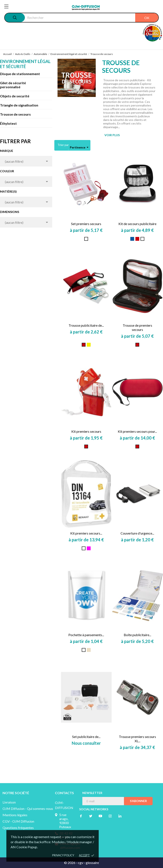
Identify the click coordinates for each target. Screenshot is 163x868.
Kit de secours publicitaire (137, 224)
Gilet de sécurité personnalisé (13, 85)
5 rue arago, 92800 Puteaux (65, 821)
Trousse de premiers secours (137, 327)
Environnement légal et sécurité (25, 64)
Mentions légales (15, 815)
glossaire (92, 863)
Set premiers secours (86, 224)
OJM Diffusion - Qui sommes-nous (28, 808)
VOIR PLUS (112, 135)
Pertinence (79, 147)
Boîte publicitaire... (137, 635)
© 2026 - (71, 863)
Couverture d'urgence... (137, 533)
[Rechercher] (92, 18)
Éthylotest (8, 123)
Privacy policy (63, 855)
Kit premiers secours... (86, 533)
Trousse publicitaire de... (86, 325)
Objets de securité (15, 96)
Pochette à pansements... (86, 635)
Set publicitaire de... (86, 737)
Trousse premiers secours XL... (137, 739)
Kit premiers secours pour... (137, 431)
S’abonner (138, 801)
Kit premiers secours (86, 431)
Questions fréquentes (18, 828)
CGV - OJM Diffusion (18, 821)
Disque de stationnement (20, 74)
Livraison (9, 802)
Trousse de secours (15, 114)
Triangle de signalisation (19, 105)
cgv (81, 863)
